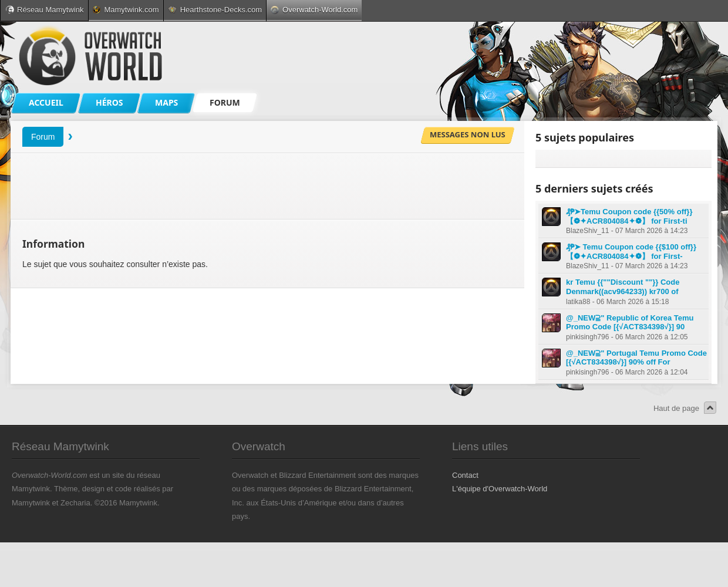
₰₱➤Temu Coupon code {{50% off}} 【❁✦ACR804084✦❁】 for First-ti (629, 216)
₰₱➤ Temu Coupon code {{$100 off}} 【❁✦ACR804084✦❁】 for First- (631, 252)
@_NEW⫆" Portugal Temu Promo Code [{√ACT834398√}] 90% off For (636, 358)
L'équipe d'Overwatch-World (500, 489)
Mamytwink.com (126, 10)
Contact (465, 475)
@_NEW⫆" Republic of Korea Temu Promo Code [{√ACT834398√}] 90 (630, 323)
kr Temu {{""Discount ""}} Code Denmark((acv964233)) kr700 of (623, 287)
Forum (43, 137)
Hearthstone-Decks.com (215, 10)
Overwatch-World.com (314, 10)
